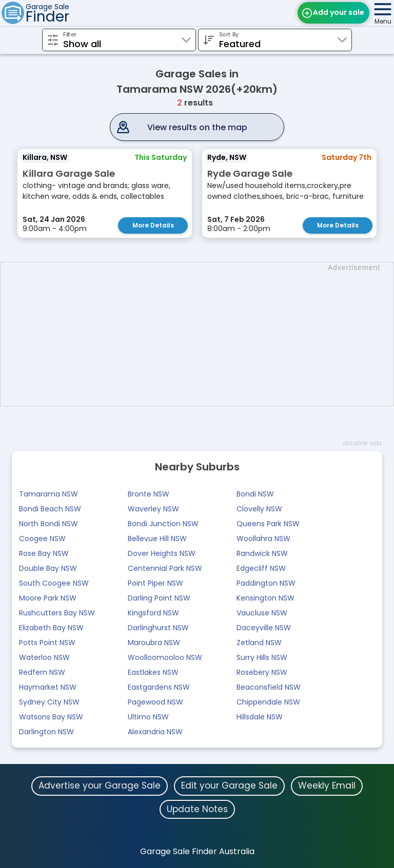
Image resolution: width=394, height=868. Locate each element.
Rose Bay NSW (44, 553)
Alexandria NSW (155, 732)
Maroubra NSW (154, 643)
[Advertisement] (202, 334)
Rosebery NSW (262, 672)
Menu (383, 21)
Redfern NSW (42, 672)
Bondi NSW (255, 494)
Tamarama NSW (48, 494)
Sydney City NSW (49, 702)
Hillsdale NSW (260, 717)
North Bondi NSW (48, 524)
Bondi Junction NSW (163, 524)
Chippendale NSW (268, 702)
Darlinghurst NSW (158, 628)
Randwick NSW (262, 553)
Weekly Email (327, 786)
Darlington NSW (46, 732)
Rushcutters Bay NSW (57, 613)
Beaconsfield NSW (269, 687)
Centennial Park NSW (165, 568)
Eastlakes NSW (153, 672)
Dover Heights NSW (162, 553)
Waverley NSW (153, 509)
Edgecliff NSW (261, 568)
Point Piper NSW (155, 583)
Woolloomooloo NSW (165, 657)
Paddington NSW (266, 583)
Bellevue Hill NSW (157, 539)
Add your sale (339, 12)
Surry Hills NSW (262, 657)
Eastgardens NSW (159, 687)
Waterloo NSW (44, 657)
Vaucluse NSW (262, 613)
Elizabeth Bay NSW (51, 628)
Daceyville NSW (264, 628)
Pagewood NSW (155, 702)
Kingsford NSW (153, 613)
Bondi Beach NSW (50, 509)
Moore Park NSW (48, 598)
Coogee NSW (42, 539)
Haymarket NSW (48, 687)
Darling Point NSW (159, 598)
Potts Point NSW (47, 643)
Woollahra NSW (263, 539)
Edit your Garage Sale (229, 786)
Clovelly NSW (259, 509)
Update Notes (197, 809)
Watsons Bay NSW (51, 717)
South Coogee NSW (54, 583)
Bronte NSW (149, 494)
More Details (153, 225)
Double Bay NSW (48, 568)
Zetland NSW (259, 643)
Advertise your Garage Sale (100, 786)
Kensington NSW (265, 598)
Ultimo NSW (148, 717)
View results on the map (197, 127)
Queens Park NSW (268, 524)
